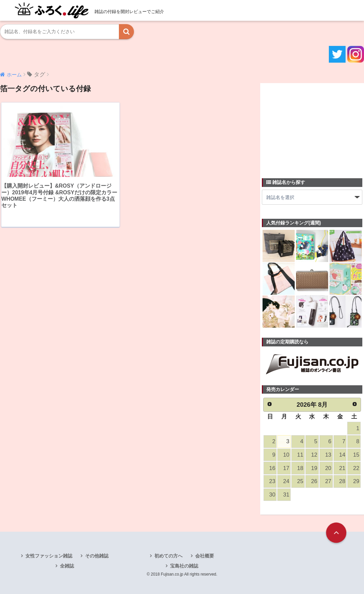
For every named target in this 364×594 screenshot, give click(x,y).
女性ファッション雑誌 (49, 556)
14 (342, 455)
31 (286, 495)
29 (356, 481)
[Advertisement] (312, 127)
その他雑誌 (97, 556)
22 (356, 468)
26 (314, 481)
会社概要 (205, 556)
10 (286, 455)
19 (314, 468)
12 (314, 455)
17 (286, 468)
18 (300, 468)
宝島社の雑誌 (184, 566)
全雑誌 (67, 566)
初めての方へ (168, 556)
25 (300, 481)
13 (328, 455)
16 (272, 468)
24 (286, 481)
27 (328, 481)
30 (272, 495)
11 (300, 455)
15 (356, 455)
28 (342, 481)
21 (342, 468)
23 (272, 481)
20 (328, 468)
